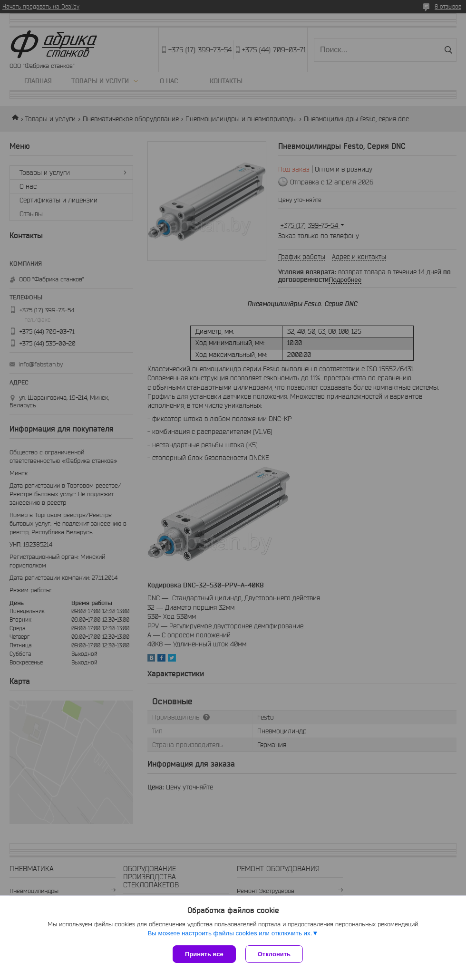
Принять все (204, 954)
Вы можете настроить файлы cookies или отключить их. (230, 933)
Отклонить (274, 954)
